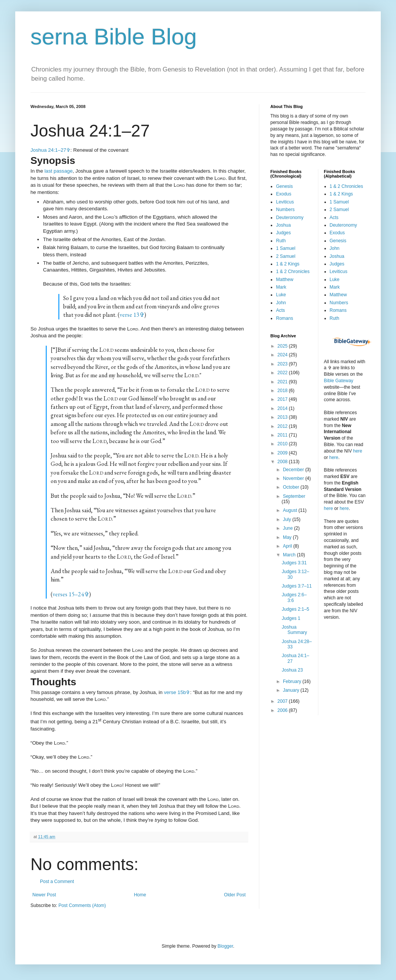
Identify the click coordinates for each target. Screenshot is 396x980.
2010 (283, 444)
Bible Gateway (339, 381)
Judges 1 (291, 618)
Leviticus (285, 202)
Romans (285, 318)
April (288, 546)
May (288, 537)
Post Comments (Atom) (82, 905)
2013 (283, 417)
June (288, 528)
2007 (283, 701)
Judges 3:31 (294, 563)
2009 (283, 453)
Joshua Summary (294, 630)
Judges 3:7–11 (297, 586)
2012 (283, 426)
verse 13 (129, 315)
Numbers (285, 210)
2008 (283, 462)
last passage (59, 171)
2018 (283, 391)
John (281, 303)
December (294, 470)
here (358, 451)
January (292, 690)
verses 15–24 (68, 594)
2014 (283, 408)
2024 (283, 355)
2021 (283, 382)
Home (140, 895)
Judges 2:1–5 (295, 609)
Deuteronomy (290, 218)
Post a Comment (57, 882)
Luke (281, 295)
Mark (281, 287)
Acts (280, 310)
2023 (283, 364)
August (291, 510)
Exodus (284, 194)
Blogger (225, 946)
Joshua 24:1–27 (48, 150)
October (292, 487)
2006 (283, 710)
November (294, 478)
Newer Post (44, 895)
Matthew (285, 280)
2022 (283, 373)
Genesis (284, 186)
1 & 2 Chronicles (293, 272)
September (294, 496)
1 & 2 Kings (288, 264)
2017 (283, 399)
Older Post (235, 895)
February (293, 681)
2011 (283, 435)
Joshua (283, 225)
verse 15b (175, 692)
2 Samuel (286, 256)
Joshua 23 (292, 670)
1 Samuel (286, 248)
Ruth (281, 241)
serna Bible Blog (114, 37)
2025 (283, 346)
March (290, 555)
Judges (283, 233)
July (288, 519)
